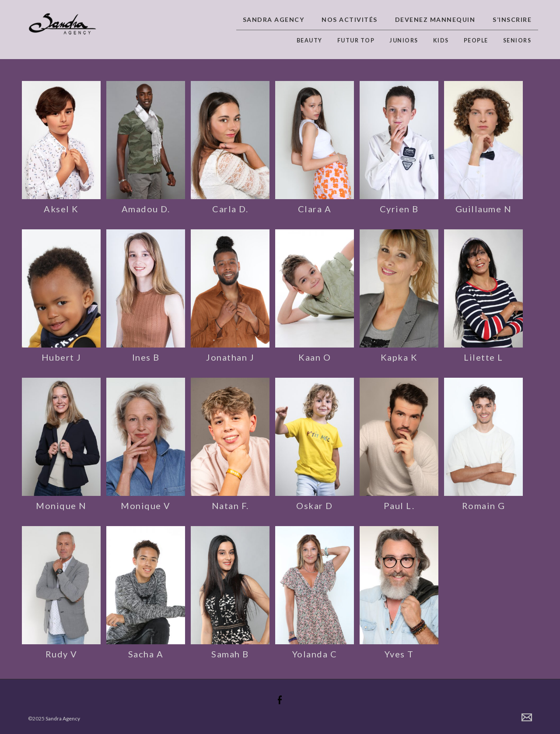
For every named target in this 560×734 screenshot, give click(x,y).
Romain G (484, 506)
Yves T (399, 654)
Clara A (315, 209)
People (476, 40)
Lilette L (483, 357)
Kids (441, 40)
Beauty (310, 40)
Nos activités (350, 19)
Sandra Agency (274, 19)
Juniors (404, 40)
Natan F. (230, 506)
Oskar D (315, 506)
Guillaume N (484, 209)
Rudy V (61, 654)
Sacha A (146, 654)
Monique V (146, 506)
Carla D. (230, 209)
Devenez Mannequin (435, 19)
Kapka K (399, 357)
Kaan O (315, 357)
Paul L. (399, 506)
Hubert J (61, 357)
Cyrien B (399, 209)
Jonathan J (230, 357)
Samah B (230, 654)
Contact (527, 717)
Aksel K (61, 209)
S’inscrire (512, 19)
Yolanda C (315, 654)
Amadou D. (146, 209)
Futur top (356, 40)
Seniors (517, 40)
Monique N (61, 506)
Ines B (146, 357)
